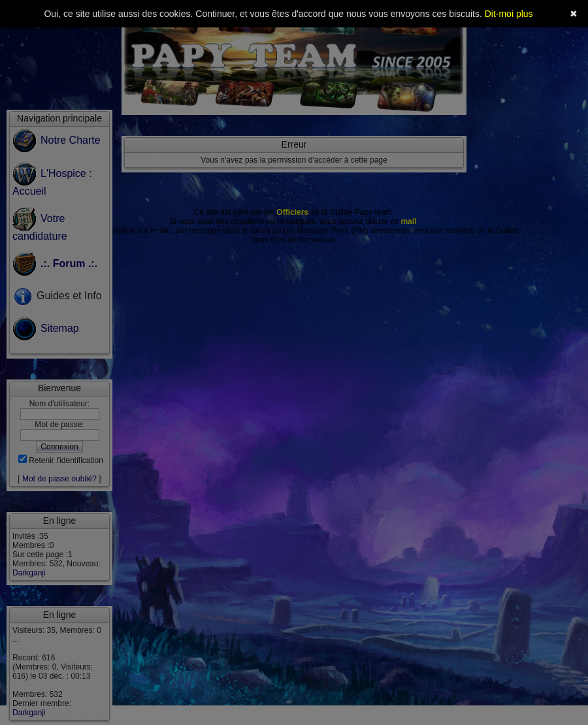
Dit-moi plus (509, 14)
